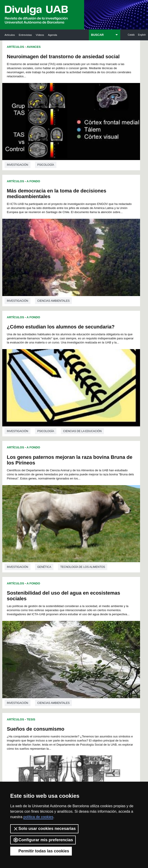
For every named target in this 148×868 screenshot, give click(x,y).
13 (105, 629)
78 (65, 654)
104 (84, 662)
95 (95, 658)
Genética (116, 264)
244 (51, 727)
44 (77, 642)
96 (101, 658)
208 (51, 711)
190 (51, 703)
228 (66, 719)
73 (107, 650)
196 (97, 703)
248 (82, 727)
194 (82, 703)
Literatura (46, 494)
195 (89, 703)
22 (89, 633)
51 (47, 646)
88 (53, 658)
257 (90, 732)
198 (44, 707)
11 (93, 629)
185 (82, 699)
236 (59, 723)
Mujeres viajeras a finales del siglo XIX (30, 410)
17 (59, 633)
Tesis (103, 280)
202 (74, 707)
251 (104, 727)
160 (97, 687)
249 (89, 727)
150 (89, 682)
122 (82, 670)
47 (95, 642)
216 (44, 715)
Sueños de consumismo (107, 290)
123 (89, 670)
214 (97, 711)
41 (59, 642)
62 (41, 650)
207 (44, 711)
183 (66, 699)
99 (47, 662)
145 (52, 682)
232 (97, 719)
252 (52, 732)
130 (74, 674)
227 (59, 719)
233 (104, 719)
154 (51, 687)
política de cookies (38, 817)
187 (97, 699)
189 (44, 703)
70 (89, 650)
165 (66, 691)
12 (99, 629)
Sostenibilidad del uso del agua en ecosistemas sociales (36, 294)
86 (41, 658)
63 (47, 650)
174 (66, 695)
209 (59, 711)
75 (47, 654)
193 (74, 703)
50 (41, 646)
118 (51, 670)
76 (53, 654)
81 (83, 654)
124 (97, 670)
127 (51, 674)
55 (71, 646)
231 (89, 719)
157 (74, 687)
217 (51, 715)
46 (89, 642)
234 (44, 723)
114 (89, 666)
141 (89, 678)
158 (82, 687)
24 (101, 633)
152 (104, 682)
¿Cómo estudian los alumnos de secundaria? (36, 178)
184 (74, 699)
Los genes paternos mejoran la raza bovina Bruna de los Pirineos (106, 181)
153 (44, 687)
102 (69, 662)
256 (82, 732)
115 (97, 666)
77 (59, 654)
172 (51, 695)
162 (44, 691)
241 (97, 723)
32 (77, 638)
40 (53, 642)
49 (107, 642)
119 (59, 670)
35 (95, 638)
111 (66, 666)
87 (47, 658)
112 (74, 666)
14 (41, 633)
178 (97, 695)
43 (71, 642)
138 (66, 678)
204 (89, 707)
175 (74, 695)
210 (66, 711)
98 (41, 662)
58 (89, 646)
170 (104, 691)
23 (95, 633)
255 (75, 732)
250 (97, 727)
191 (59, 703)
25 (107, 633)
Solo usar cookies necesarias (44, 829)
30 (65, 638)
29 (59, 638)
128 (59, 674)
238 (74, 723)
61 (107, 646)
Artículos (10, 35)
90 (65, 658)
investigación (18, 149)
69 (83, 650)
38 (41, 642)
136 (51, 678)
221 (82, 715)
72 (101, 650)
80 (77, 654)
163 (51, 691)
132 (89, 674)
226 (51, 719)
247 (74, 727)
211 (74, 711)
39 (47, 642)
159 (89, 687)
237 (66, 723)
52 (53, 646)
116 (104, 666)
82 (89, 654)
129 (66, 674)
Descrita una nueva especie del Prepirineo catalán (105, 407)
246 (66, 727)
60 (101, 646)
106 (99, 662)
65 (59, 650)
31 (71, 638)
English (142, 35)
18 (65, 633)
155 (59, 687)
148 (74, 682)
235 (51, 723)
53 (59, 646)
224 (104, 715)
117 (44, 670)
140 (82, 678)
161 (104, 687)
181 (51, 699)
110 (59, 666)
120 (66, 670)
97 (107, 658)
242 (104, 723)
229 (74, 719)
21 (83, 633)
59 (95, 646)
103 (76, 662)
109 (51, 666)
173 (59, 695)
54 (65, 646)
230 (82, 719)
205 (97, 707)
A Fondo (33, 166)
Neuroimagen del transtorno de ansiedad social (34, 62)
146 (59, 682)
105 (91, 662)
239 (82, 723)
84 (101, 654)
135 (44, 678)
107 (106, 662)
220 (74, 715)
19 (71, 633)
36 (101, 638)
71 (95, 650)
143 (104, 678)
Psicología (46, 149)
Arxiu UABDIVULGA (24, 754)
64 (53, 650)
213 (89, 711)
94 (89, 658)
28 (53, 638)
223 (97, 715)
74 (41, 654)
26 (41, 638)
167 (82, 691)
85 (107, 654)
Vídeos (40, 35)
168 (89, 691)
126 (44, 674)
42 (65, 642)
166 (74, 691)
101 (61, 662)
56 (77, 646)
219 (66, 715)
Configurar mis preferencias (43, 840)
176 (82, 695)
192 (66, 703)
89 (59, 658)
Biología (44, 611)
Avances (34, 47)
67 (71, 650)
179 (104, 695)
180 (44, 699)
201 (66, 707)
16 (53, 633)
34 (89, 638)
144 (44, 682)
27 (47, 638)
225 (44, 719)
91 (71, 658)
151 (97, 682)
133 (97, 674)
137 (59, 678)
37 (107, 638)
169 (97, 691)
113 (82, 666)
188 (104, 699)
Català (131, 35)
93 (83, 658)
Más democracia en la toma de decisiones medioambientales (104, 62)
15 (47, 633)
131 (82, 674)
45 (83, 642)
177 (89, 695)
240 (89, 723)
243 (44, 727)
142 (97, 678)
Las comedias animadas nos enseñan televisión (107, 523)
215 (104, 711)
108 (44, 666)
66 (65, 650)
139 (74, 678)
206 (104, 707)
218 (59, 715)
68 (77, 650)
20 (77, 633)
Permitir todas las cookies (41, 851)
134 (104, 674)
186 (89, 699)
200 (59, 707)
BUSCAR (98, 35)
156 (66, 687)
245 (59, 727)
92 (77, 658)
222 (89, 715)
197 (104, 703)
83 (95, 654)
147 (67, 682)
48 (101, 642)
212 (82, 711)
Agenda (53, 35)
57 (83, 646)
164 (59, 691)
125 (104, 670)
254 (67, 732)
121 (74, 670)
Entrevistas (25, 35)
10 (88, 629)
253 (59, 732)
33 (83, 638)
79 (71, 654)
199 (51, 707)
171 (44, 695)
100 (53, 662)
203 (82, 707)
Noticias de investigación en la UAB (38, 768)
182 (59, 699)
